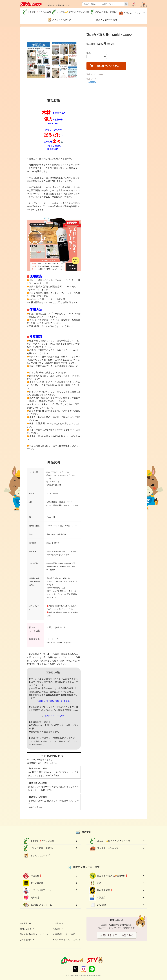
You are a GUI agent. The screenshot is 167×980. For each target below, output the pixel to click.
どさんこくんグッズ (36, 856)
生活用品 (92, 82)
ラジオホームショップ (104, 848)
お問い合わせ (26, 929)
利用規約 (56, 929)
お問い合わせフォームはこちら (117, 935)
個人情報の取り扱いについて (32, 934)
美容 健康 (31, 898)
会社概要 (24, 923)
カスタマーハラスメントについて (66, 940)
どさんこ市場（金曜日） (38, 848)
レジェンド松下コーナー (38, 890)
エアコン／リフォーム (37, 905)
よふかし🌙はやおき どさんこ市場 (110, 841)
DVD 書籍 (98, 905)
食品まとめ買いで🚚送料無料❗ (108, 876)
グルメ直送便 (33, 883)
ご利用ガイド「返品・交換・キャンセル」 (55, 701)
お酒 (95, 883)
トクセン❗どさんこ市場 (39, 841)
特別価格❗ (32, 876)
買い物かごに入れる (108, 66)
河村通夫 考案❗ (101, 890)
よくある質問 (26, 940)
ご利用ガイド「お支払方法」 (55, 716)
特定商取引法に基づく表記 (64, 934)
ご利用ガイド (58, 923)
